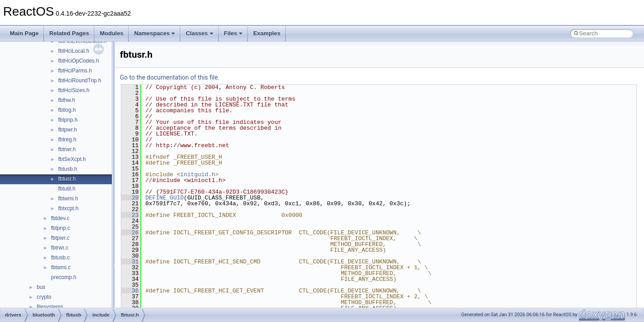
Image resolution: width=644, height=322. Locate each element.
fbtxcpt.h (68, 208)
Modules (112, 33)
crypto (44, 297)
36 (130, 291)
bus (41, 287)
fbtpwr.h (68, 130)
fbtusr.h (67, 179)
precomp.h (64, 277)
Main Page (24, 33)
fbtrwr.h (67, 149)
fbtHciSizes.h (74, 90)
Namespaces (155, 33)
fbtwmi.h (68, 199)
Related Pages (69, 33)
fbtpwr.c (60, 238)
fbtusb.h (68, 169)
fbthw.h (67, 100)
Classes (199, 33)
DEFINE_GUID (165, 198)
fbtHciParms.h (75, 71)
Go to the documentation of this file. (170, 77)
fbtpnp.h (68, 120)
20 (130, 198)
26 (130, 233)
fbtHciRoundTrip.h (80, 80)
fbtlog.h (67, 110)
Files (233, 33)
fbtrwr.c (60, 248)
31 (130, 262)
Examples (267, 33)
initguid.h (198, 174)
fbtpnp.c (61, 228)
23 (130, 215)
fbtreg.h (67, 140)
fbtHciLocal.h (74, 51)
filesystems (50, 307)
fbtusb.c (60, 258)
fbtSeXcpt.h (72, 159)
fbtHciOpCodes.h (78, 61)
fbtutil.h (67, 189)
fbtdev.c (60, 218)
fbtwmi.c (61, 267)
